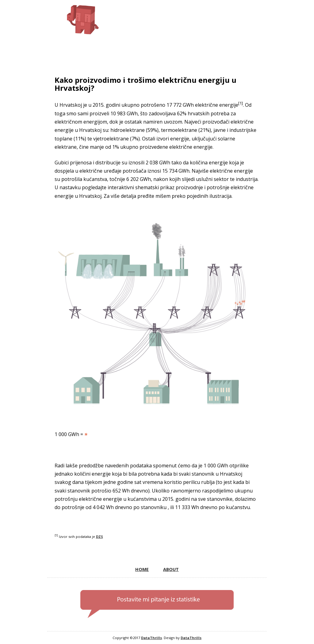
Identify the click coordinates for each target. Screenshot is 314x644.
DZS (100, 537)
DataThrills (151, 638)
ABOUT (171, 569)
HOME (142, 569)
